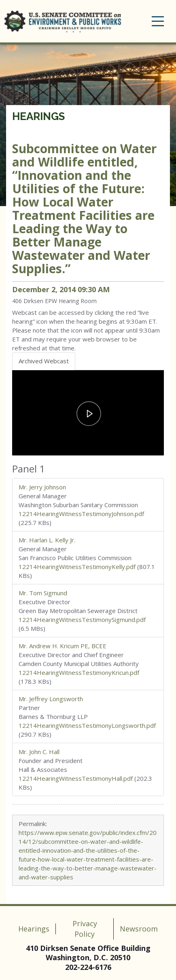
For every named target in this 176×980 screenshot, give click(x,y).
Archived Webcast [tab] (44, 361)
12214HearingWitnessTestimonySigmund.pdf (82, 620)
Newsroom (139, 929)
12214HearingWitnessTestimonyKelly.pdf (77, 567)
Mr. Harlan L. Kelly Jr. (47, 540)
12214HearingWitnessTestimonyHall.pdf (76, 778)
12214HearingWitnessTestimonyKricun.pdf (79, 672)
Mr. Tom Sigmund (43, 593)
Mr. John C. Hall (39, 752)
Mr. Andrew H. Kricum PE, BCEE (63, 646)
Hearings (38, 116)
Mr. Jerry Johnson (42, 487)
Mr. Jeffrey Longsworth (51, 699)
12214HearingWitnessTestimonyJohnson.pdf (81, 514)
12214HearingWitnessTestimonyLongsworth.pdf (87, 725)
